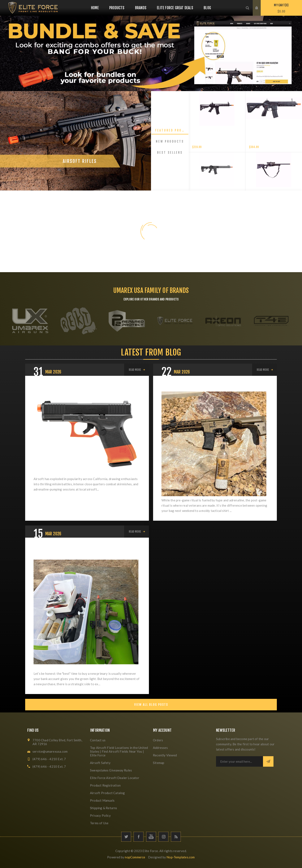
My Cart (281, 8)
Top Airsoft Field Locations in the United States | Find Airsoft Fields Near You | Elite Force (119, 751)
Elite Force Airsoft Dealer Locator (115, 778)
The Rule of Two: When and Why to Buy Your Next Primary (82, 551)
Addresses (160, 748)
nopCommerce (135, 857)
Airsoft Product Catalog (107, 793)
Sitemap (159, 763)
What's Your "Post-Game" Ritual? (194, 386)
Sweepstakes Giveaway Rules (111, 770)
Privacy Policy (100, 815)
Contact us (98, 740)
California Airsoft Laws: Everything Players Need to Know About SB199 (85, 389)
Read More (135, 370)
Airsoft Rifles (80, 176)
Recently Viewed (165, 755)
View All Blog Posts (151, 705)
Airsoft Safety (100, 763)
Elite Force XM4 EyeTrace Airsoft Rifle (217, 143)
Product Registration (105, 785)
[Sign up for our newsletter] (240, 761)
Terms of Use (99, 823)
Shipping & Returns (104, 808)
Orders (158, 740)
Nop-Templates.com (181, 857)
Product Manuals (102, 800)
